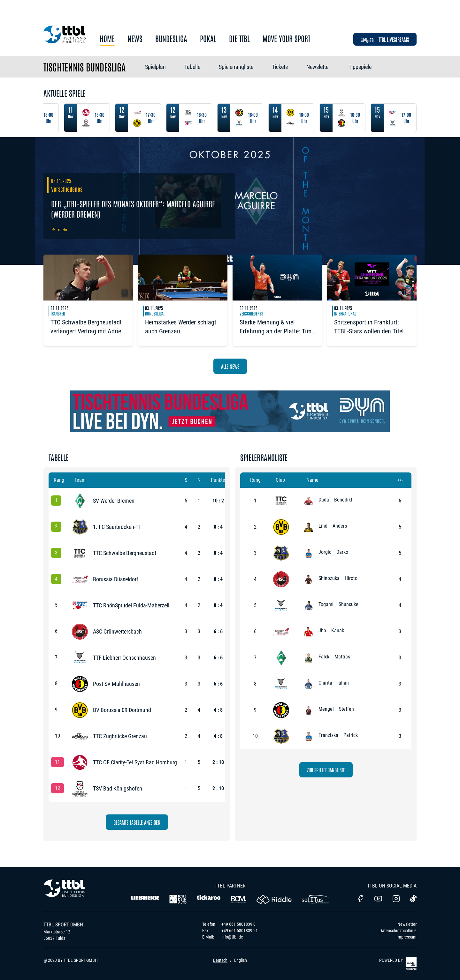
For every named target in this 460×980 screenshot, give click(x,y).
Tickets (280, 67)
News (135, 39)
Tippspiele (360, 67)
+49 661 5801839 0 (238, 924)
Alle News (230, 366)
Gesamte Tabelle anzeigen (137, 822)
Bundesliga (171, 39)
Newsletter (318, 67)
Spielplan (155, 67)
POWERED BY (398, 963)
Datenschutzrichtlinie (398, 931)
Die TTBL (239, 39)
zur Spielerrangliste (326, 770)
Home (107, 39)
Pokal (208, 39)
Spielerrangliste (236, 67)
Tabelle (192, 67)
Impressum (406, 937)
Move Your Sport (286, 39)
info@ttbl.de (232, 937)
